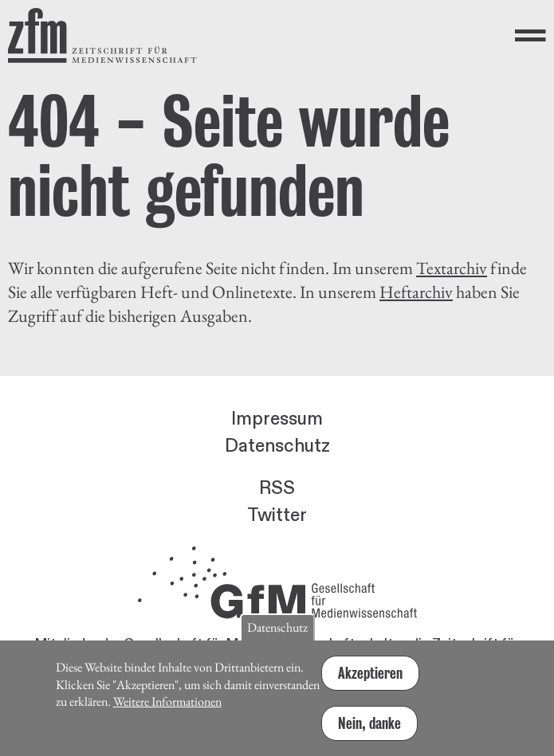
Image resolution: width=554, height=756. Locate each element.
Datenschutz (277, 446)
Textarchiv (452, 268)
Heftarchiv (416, 292)
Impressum (277, 419)
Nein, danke (369, 731)
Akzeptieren (370, 680)
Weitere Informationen (167, 709)
